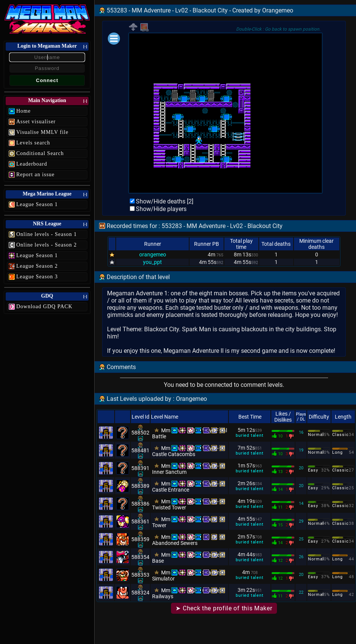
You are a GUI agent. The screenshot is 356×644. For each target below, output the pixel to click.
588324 (140, 593)
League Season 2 (37, 266)
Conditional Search (40, 153)
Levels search (33, 143)
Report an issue (35, 175)
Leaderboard (32, 164)
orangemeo (153, 254)
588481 (140, 450)
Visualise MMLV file (42, 132)
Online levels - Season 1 (47, 234)
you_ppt (152, 262)
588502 (140, 433)
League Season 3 (37, 277)
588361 (140, 521)
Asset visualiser (36, 122)
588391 (140, 468)
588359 (140, 539)
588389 (140, 486)
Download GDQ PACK (44, 306)
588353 (140, 575)
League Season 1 (37, 204)
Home (23, 111)
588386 (140, 504)
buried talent (250, 435)
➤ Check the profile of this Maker (224, 608)
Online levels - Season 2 (47, 245)
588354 (140, 557)
